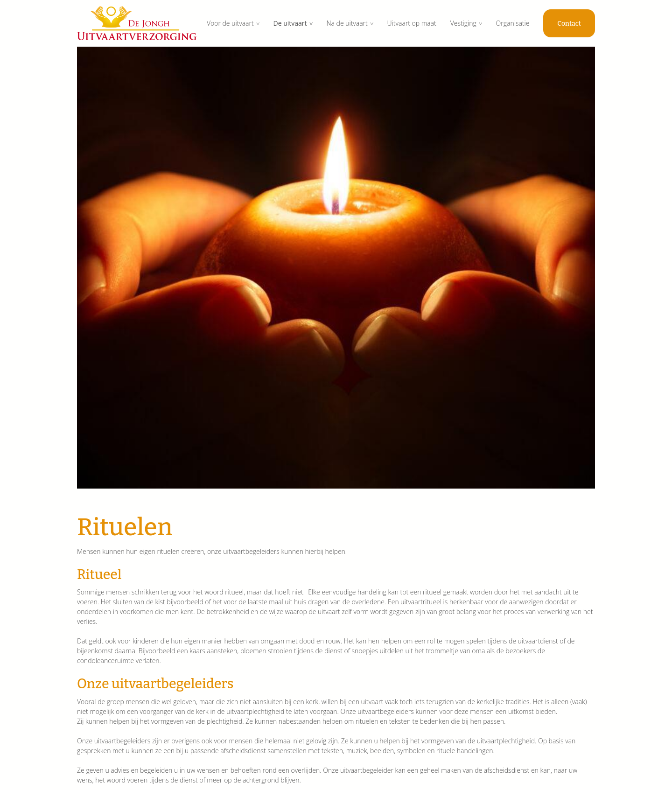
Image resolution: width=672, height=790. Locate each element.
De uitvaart (290, 23)
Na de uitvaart (347, 23)
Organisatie (513, 23)
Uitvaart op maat (412, 23)
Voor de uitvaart (230, 23)
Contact (569, 24)
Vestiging (463, 23)
